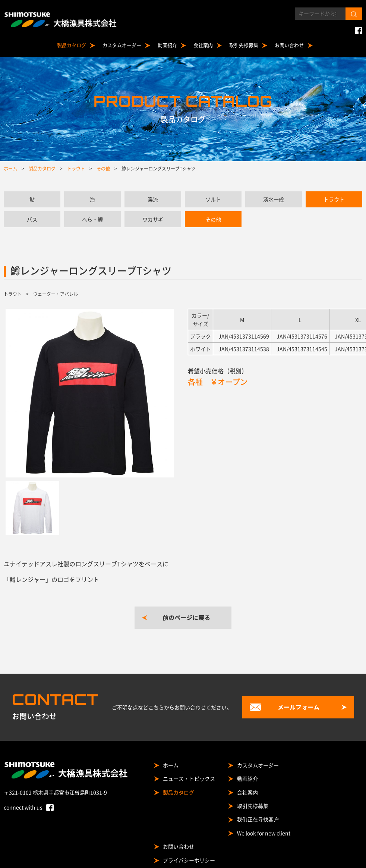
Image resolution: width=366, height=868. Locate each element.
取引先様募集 (244, 45)
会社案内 (203, 45)
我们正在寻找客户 (258, 819)
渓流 (153, 199)
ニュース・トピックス (189, 778)
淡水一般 (274, 199)
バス (32, 219)
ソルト (213, 199)
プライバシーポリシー (189, 860)
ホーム (171, 765)
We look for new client (264, 833)
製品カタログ (72, 45)
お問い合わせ (289, 45)
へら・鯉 (92, 219)
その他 (213, 219)
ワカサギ (153, 219)
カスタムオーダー (122, 45)
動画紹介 (167, 45)
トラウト (334, 199)
